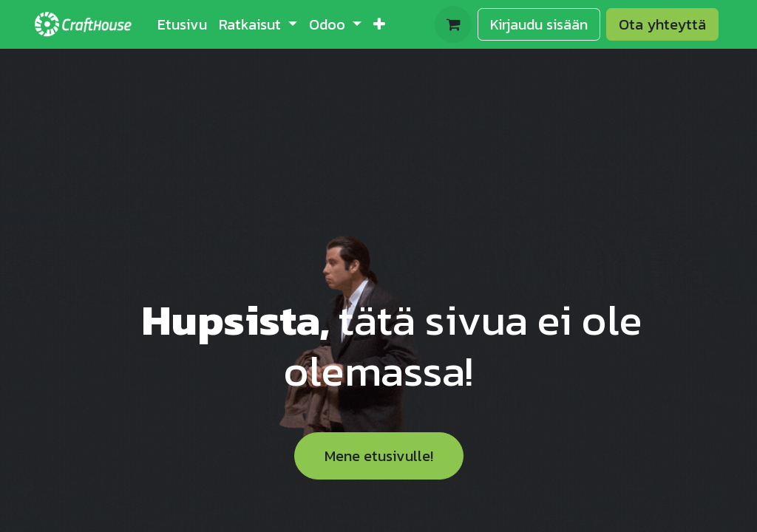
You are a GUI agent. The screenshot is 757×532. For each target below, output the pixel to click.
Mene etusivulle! (379, 456)
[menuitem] (182, 24)
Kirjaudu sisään (539, 24)
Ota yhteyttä (662, 24)
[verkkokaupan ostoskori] (453, 24)
